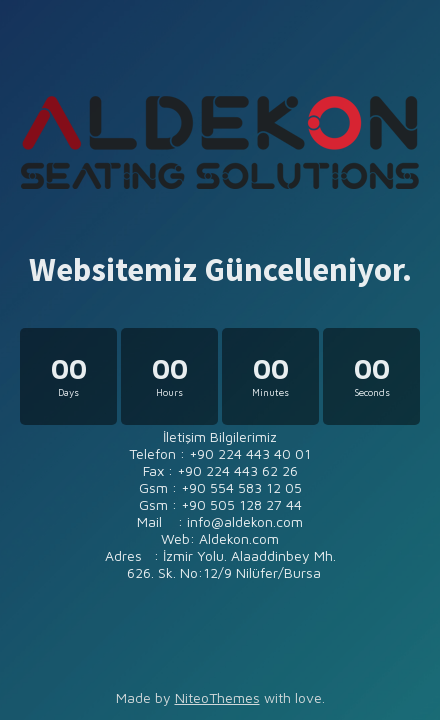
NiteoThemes (217, 697)
